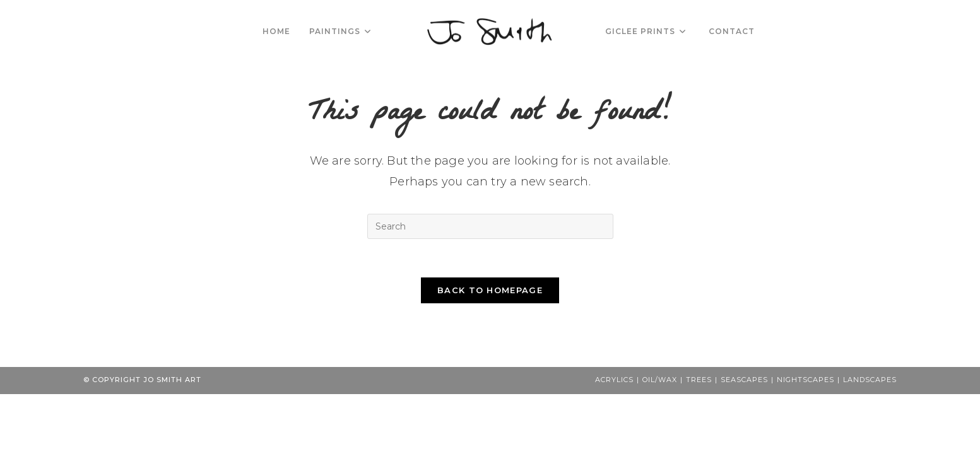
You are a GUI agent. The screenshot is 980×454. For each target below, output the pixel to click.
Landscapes (870, 380)
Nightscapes (806, 380)
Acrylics (614, 380)
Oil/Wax (660, 380)
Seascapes (744, 380)
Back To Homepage (490, 290)
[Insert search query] (490, 226)
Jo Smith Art (172, 380)
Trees (699, 380)
